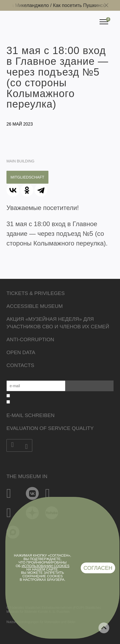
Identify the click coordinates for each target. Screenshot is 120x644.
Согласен (98, 568)
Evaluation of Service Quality (50, 428)
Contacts (20, 365)
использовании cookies (45, 566)
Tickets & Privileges (36, 293)
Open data (21, 352)
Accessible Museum (35, 306)
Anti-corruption (30, 339)
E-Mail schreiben (31, 415)
